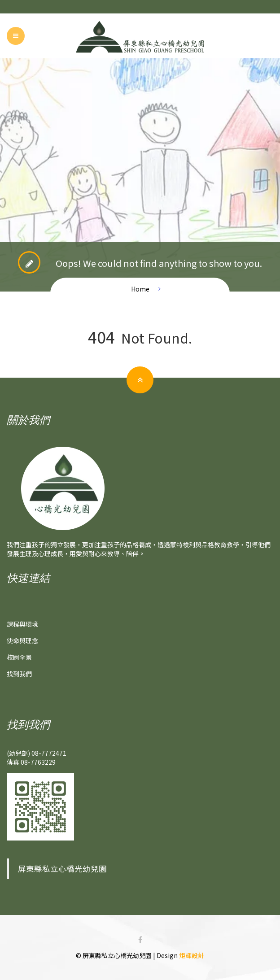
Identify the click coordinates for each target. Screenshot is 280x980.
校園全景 (19, 657)
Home (140, 289)
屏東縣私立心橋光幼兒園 (62, 869)
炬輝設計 (192, 955)
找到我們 (19, 674)
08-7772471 (49, 753)
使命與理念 (22, 640)
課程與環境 (22, 624)
